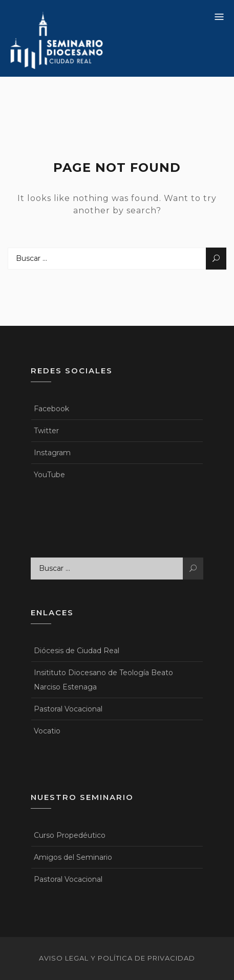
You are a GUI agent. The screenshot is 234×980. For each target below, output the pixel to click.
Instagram (52, 453)
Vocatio (47, 731)
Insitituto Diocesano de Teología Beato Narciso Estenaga (103, 680)
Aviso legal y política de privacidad (117, 958)
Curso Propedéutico (70, 835)
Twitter (46, 431)
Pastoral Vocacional (68, 709)
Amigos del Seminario (73, 857)
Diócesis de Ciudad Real (77, 651)
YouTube (49, 475)
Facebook (51, 409)
